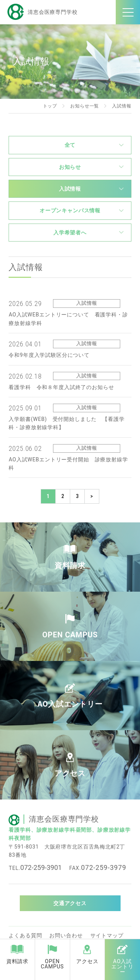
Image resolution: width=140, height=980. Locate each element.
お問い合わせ (66, 935)
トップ (50, 106)
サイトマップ (107, 935)
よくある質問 (25, 935)
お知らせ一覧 (85, 106)
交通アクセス (70, 903)
